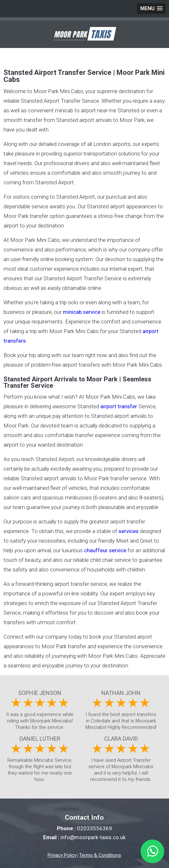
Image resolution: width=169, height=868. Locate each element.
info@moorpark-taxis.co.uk (93, 837)
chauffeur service (105, 550)
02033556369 (95, 828)
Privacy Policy (62, 855)
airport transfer (119, 406)
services (129, 531)
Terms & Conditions (100, 855)
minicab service (82, 312)
